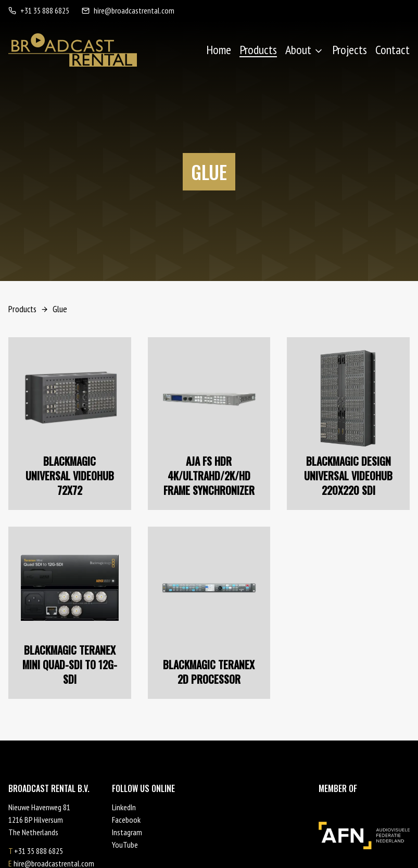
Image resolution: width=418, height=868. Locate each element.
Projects (350, 50)
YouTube (125, 845)
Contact (392, 50)
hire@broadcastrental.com (128, 10)
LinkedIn (124, 807)
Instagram (127, 832)
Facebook (126, 820)
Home (219, 50)
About (305, 50)
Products (258, 50)
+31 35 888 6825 (39, 10)
